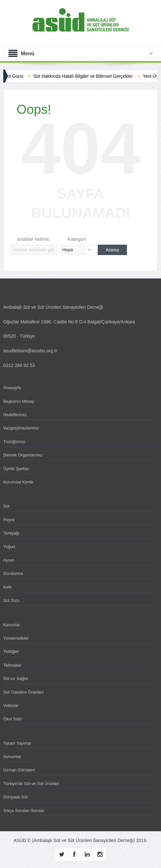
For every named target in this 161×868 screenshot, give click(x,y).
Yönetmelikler (16, 638)
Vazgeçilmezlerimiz (21, 428)
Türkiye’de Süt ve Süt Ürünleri (31, 784)
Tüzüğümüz (14, 442)
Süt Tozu (11, 600)
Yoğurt (9, 547)
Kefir (8, 587)
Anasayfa (12, 388)
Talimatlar (12, 665)
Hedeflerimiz (15, 415)
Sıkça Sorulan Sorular (24, 811)
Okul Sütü (12, 719)
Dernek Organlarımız (23, 455)
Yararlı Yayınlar (17, 743)
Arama (112, 250)
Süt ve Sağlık (16, 678)
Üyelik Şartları (16, 469)
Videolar (11, 705)
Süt (6, 506)
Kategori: (77, 239)
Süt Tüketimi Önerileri (24, 692)
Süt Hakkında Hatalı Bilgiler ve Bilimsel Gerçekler (87, 76)
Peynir (9, 520)
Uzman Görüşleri (19, 770)
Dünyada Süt (15, 797)
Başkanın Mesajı (19, 401)
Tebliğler (11, 651)
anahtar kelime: (34, 239)
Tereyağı (11, 533)
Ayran (9, 560)
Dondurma (13, 573)
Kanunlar (12, 625)
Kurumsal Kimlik (18, 482)
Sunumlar (12, 757)
